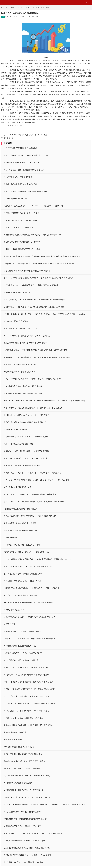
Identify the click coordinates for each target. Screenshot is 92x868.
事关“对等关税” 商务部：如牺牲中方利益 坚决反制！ (24, 574)
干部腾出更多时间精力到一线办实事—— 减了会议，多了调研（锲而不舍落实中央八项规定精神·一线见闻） (45, 314)
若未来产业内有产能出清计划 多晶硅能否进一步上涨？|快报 (27, 135)
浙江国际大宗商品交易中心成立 (16, 732)
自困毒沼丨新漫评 (11, 538)
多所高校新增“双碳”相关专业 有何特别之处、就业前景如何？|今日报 (30, 516)
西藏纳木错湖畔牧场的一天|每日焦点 (18, 292)
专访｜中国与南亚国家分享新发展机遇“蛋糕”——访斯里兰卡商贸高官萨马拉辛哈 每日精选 (38, 278)
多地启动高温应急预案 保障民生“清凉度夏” (20, 523)
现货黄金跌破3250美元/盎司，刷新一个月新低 (21, 213)
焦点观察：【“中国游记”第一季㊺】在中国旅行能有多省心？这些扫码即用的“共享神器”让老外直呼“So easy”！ (46, 805)
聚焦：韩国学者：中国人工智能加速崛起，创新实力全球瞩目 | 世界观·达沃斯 (33, 408)
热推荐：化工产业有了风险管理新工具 (18, 228)
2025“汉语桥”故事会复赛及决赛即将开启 (19, 747)
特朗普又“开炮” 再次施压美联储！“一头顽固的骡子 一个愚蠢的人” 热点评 (32, 588)
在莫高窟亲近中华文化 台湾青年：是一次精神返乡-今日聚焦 (27, 776)
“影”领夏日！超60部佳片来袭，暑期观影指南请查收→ (24, 862)
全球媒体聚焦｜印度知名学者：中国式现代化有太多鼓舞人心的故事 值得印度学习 (35, 307)
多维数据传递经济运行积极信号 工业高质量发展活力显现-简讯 (28, 855)
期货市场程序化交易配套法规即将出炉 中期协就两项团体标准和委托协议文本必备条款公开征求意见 (42, 256)
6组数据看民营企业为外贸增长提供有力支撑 (21, 509)
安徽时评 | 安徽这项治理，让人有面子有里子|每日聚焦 (25, 761)
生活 (37, 7)
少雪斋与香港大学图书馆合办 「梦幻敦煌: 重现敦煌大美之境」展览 (29, 617)
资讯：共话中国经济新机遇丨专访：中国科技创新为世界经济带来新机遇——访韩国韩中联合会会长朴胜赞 (44, 401)
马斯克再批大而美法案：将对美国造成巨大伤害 (22, 466)
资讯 (13, 7)
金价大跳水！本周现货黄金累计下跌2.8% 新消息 (22, 581)
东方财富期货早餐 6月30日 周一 (16, 199)
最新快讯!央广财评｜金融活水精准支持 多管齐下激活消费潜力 (28, 451)
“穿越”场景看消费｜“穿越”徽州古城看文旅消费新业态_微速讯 (27, 819)
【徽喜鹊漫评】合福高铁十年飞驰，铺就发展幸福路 (24, 386)
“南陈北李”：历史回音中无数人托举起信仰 (20, 365)
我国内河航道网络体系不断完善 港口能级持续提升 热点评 (26, 667)
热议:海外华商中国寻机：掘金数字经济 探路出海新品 (24, 393)
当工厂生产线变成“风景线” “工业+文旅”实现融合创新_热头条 (27, 848)
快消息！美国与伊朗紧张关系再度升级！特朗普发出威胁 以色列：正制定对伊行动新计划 (38, 559)
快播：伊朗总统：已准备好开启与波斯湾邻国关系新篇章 (25, 191)
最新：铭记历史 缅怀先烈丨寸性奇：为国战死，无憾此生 (26, 458)
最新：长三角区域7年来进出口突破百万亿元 (21, 329)
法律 (47, 7)
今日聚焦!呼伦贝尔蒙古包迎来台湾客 (18, 783)
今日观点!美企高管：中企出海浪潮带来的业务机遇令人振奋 (26, 711)
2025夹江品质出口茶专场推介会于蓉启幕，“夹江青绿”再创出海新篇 (30, 603)
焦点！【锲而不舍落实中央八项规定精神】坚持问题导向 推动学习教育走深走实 (34, 502)
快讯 (42, 7)
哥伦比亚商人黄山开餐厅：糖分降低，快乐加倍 (22, 768)
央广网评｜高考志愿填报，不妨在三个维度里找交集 (24, 790)
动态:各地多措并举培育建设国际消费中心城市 (21, 530)
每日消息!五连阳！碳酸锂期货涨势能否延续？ (21, 595)
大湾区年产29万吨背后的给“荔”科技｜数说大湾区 (23, 826)
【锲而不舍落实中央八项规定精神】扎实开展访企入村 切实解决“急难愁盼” (32, 379)
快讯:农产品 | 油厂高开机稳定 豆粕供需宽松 (20, 148)
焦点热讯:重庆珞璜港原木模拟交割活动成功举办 (22, 242)
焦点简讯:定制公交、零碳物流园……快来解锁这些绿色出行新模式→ (30, 494)
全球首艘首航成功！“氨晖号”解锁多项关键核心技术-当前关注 (27, 271)
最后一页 (10, 138)
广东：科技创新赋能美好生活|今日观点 (19, 444)
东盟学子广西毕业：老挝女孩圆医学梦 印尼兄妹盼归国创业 (26, 696)
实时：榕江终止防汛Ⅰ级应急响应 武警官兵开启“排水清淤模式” (28, 336)
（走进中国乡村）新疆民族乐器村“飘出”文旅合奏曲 (23, 718)
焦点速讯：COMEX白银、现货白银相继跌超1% (22, 220)
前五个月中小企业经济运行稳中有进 (18, 487)
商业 (32, 7)
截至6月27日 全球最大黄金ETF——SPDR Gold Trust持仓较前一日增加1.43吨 (33, 206)
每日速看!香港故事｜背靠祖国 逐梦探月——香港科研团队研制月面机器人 (32, 285)
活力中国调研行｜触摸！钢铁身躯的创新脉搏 (21, 660)
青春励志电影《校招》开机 (14, 610)
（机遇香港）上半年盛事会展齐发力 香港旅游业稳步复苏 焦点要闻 (29, 704)
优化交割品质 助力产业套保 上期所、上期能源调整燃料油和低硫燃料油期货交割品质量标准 (39, 264)
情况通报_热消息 (10, 624)
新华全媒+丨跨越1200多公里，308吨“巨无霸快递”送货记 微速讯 (28, 725)
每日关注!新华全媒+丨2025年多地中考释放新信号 (23, 812)
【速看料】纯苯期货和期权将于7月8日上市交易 (22, 249)
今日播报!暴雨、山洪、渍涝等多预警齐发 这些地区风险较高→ (28, 675)
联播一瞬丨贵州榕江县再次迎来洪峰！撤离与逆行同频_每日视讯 (28, 682)
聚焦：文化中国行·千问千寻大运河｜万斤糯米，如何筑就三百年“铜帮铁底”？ (33, 833)
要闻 (3, 17)
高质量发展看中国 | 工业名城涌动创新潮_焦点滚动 (23, 631)
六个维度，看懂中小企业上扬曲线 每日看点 (20, 646)
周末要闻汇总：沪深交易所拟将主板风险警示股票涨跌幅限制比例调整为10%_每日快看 (37, 357)
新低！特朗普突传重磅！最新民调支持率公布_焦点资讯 (25, 170)
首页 (3, 7)
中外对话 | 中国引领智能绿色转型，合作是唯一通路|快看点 (26, 415)
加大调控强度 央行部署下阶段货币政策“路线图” (22, 163)
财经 (23, 7)
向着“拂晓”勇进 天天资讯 (13, 740)
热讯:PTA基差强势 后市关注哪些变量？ (19, 177)
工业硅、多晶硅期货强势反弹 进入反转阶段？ (21, 184)
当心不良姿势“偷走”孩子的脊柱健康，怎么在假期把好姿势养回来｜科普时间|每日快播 (36, 480)
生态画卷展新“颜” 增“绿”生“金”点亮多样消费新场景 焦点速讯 (27, 437)
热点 (8, 7)
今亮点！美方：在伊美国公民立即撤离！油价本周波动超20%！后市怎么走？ (33, 473)
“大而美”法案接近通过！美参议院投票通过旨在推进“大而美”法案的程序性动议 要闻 (35, 350)
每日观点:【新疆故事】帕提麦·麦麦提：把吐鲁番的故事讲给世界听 (29, 689)
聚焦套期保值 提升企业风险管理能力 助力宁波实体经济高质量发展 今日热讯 (33, 235)
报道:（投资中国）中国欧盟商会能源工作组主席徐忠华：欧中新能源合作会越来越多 (36, 300)
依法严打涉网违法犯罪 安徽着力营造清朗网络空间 (23, 754)
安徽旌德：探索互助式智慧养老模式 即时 (19, 372)
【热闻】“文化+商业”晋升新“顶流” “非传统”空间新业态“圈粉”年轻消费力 (31, 639)
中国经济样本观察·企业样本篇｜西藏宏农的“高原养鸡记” (25, 422)
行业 (18, 7)
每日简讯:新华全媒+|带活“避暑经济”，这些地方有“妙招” (25, 841)
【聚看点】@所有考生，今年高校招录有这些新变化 (24, 653)
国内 (27, 7)
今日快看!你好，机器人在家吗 (15, 429)
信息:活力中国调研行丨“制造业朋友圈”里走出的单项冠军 (25, 343)
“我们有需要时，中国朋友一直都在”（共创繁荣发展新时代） (27, 552)
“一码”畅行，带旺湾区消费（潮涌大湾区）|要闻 (22, 545)
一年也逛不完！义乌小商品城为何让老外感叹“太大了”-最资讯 (27, 797)
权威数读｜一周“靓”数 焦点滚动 (16, 321)
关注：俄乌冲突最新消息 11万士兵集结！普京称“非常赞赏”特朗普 (29, 567)
